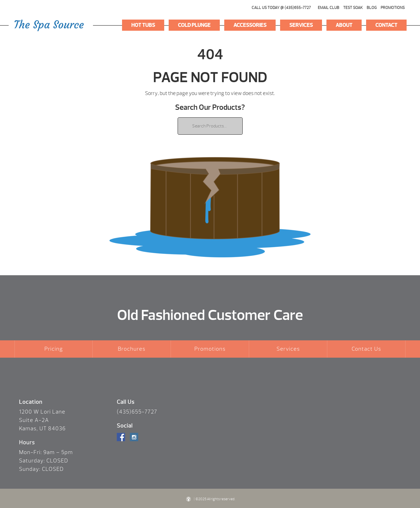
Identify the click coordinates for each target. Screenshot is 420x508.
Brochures (132, 349)
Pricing (54, 349)
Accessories (250, 25)
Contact (386, 25)
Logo (49, 25)
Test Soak (353, 8)
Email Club (329, 8)
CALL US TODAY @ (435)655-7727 (281, 8)
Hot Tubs (143, 25)
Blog (372, 8)
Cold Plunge (194, 25)
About (344, 25)
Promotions (393, 8)
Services (301, 25)
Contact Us (366, 349)
